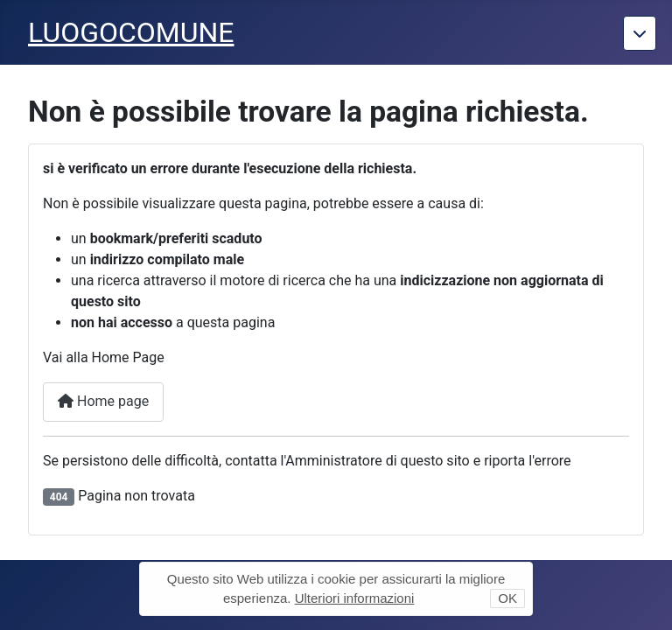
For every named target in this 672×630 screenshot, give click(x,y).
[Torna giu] (640, 33)
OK (507, 598)
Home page (103, 401)
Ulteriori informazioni (355, 598)
